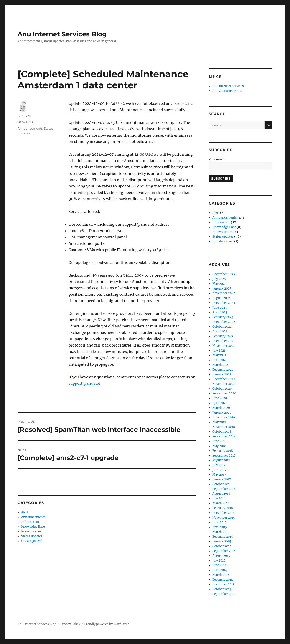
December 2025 (224, 274)
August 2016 (221, 494)
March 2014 (221, 575)
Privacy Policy (70, 624)
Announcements (30, 128)
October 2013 (222, 589)
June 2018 (219, 441)
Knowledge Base (33, 527)
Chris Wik (25, 116)
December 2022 (224, 322)
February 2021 (223, 370)
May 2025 (219, 284)
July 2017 (219, 465)
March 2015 (221, 532)
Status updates (32, 536)
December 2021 (224, 341)
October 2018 (222, 432)
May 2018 (219, 446)
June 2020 (220, 398)
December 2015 (224, 513)
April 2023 (220, 312)
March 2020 (221, 408)
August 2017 (221, 460)
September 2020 (224, 393)
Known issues (31, 531)
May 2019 (219, 422)
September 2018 (224, 436)
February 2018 (223, 451)
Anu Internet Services (228, 86)
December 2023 (224, 303)
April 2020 (220, 403)
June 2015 (219, 522)
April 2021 (220, 360)
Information (30, 522)
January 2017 (222, 479)
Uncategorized (32, 541)
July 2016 (219, 498)
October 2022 (222, 327)
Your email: (217, 159)
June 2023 (220, 308)
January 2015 (222, 541)
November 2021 (224, 346)
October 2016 (222, 484)
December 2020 (224, 379)
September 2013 (224, 594)
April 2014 (220, 570)
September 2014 (224, 551)
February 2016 (223, 508)
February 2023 (223, 317)
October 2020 (222, 389)
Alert (25, 512)
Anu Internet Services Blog (62, 34)
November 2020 (224, 384)
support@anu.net (84, 383)
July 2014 (219, 560)
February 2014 (223, 580)
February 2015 (223, 537)
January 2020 (222, 413)
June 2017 (219, 470)
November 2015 (224, 518)
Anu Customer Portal (227, 91)
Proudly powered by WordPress (107, 624)
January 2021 (222, 374)
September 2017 (224, 456)
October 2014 (222, 546)
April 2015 (220, 527)
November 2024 (224, 293)
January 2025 (222, 288)
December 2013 (223, 584)
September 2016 (224, 489)
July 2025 (219, 279)
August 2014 (221, 556)
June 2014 (219, 565)
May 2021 (219, 355)
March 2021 (221, 365)
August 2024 (221, 298)
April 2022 (220, 331)
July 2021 (219, 351)
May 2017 (219, 475)
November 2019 (224, 417)
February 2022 (223, 336)
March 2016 (221, 503)
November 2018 (224, 427)
